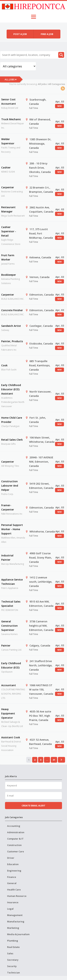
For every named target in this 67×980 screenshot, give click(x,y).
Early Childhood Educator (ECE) (11, 665)
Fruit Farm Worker (8, 257)
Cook (4, 365)
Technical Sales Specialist (11, 604)
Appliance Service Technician (12, 582)
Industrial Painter (7, 558)
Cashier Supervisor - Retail (9, 231)
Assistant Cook (11, 737)
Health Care (14, 890)
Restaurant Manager (8, 209)
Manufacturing (16, 921)
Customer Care (16, 851)
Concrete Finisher (12, 310)
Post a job (20, 34)
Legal (10, 909)
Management (15, 915)
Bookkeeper (9, 275)
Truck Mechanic (11, 119)
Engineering (14, 871)
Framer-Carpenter (8, 507)
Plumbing (13, 941)
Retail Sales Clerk (12, 440)
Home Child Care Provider (12, 420)
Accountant (9, 685)
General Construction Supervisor (9, 626)
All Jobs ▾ (11, 79)
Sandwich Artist (11, 326)
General (12, 883)
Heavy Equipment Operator (8, 713)
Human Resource (17, 896)
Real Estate (13, 947)
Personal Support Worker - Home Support (12, 529)
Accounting (14, 826)
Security (12, 966)
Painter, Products (12, 341)
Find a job (47, 34)
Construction (14, 845)
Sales (10, 953)
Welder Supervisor (8, 141)
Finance (12, 877)
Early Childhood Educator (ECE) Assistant (11, 389)
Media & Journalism (18, 934)
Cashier (6, 167)
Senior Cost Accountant (9, 102)
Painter (6, 646)
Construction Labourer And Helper (10, 486)
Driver (11, 858)
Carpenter (8, 187)
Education (13, 864)
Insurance (13, 902)
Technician (13, 973)
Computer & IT (15, 839)
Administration (16, 832)
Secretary (13, 960)
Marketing (13, 928)
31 (54, 760)
